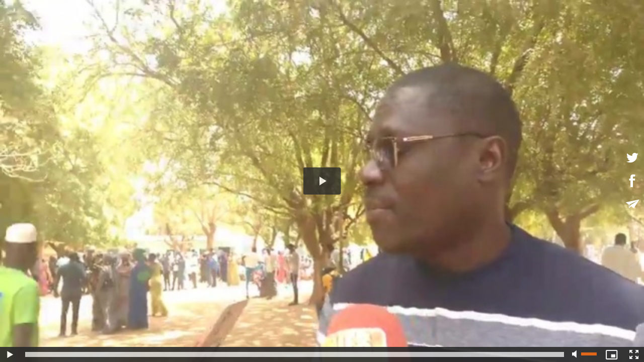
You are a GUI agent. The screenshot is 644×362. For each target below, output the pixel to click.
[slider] (295, 354)
